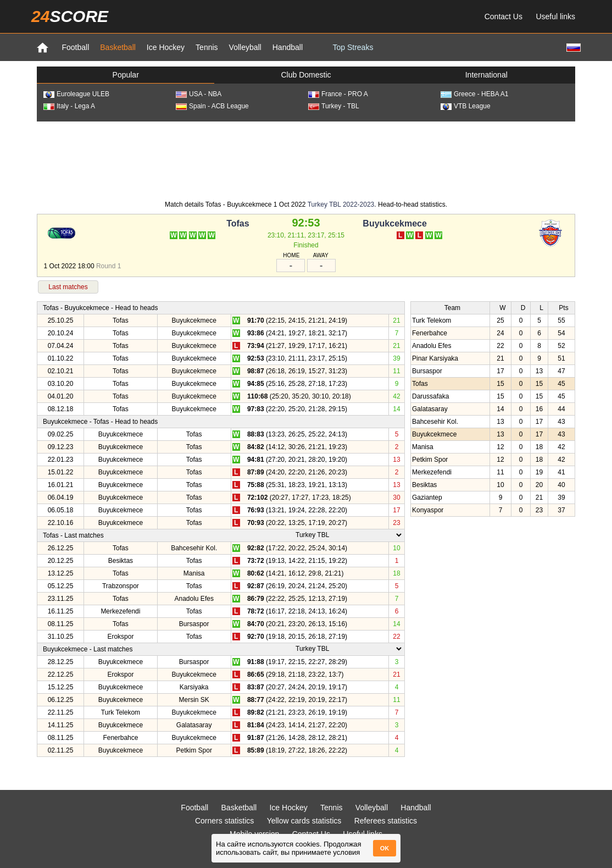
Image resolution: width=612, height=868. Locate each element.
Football (75, 47)
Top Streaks (353, 47)
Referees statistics (386, 821)
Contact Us (503, 16)
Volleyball (245, 47)
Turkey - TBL (334, 106)
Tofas (238, 223)
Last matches (68, 287)
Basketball (118, 47)
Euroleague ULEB (76, 94)
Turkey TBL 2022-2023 (341, 204)
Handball (288, 47)
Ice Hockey (166, 47)
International (486, 75)
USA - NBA (199, 94)
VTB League (466, 106)
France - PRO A (338, 94)
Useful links (555, 16)
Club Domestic (306, 75)
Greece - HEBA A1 (474, 94)
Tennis (207, 47)
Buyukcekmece (395, 223)
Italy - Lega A (69, 106)
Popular (126, 75)
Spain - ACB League (212, 106)
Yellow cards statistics (304, 821)
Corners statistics (224, 821)
